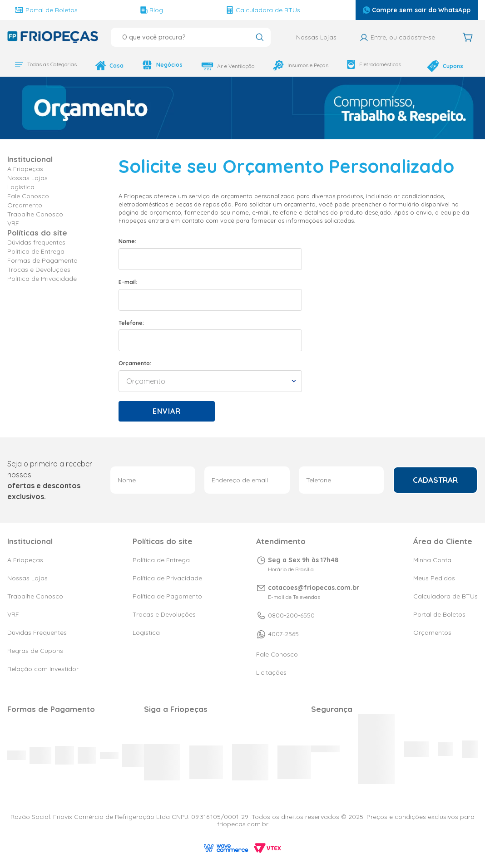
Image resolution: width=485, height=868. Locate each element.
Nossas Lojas (316, 37)
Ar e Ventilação (230, 66)
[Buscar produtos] (260, 38)
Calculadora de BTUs (223, 10)
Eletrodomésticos (376, 66)
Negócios (160, 66)
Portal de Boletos (54, 10)
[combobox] (191, 37)
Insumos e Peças (295, 69)
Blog (139, 10)
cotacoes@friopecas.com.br (314, 588)
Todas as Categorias (43, 68)
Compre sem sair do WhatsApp (376, 10)
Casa (101, 66)
